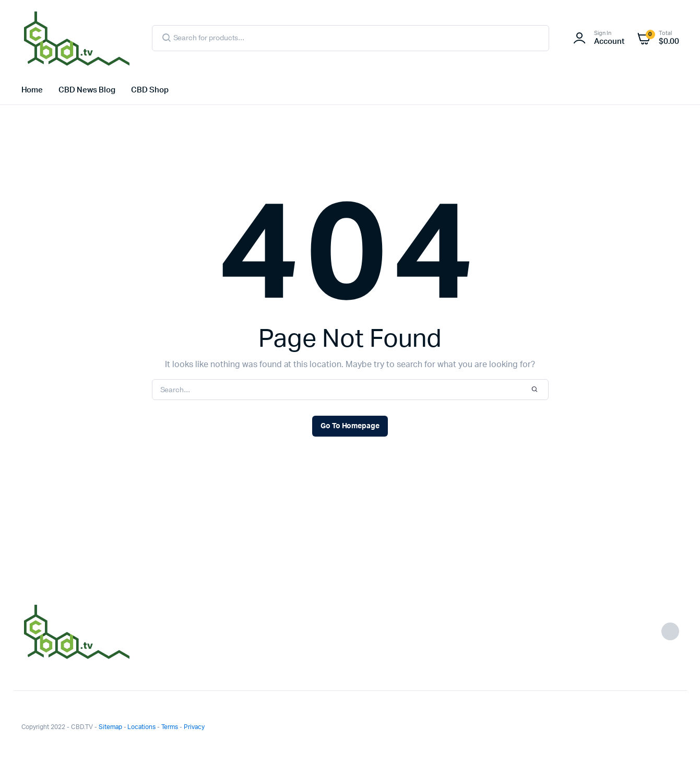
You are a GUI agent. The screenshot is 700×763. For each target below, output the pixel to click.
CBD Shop (150, 90)
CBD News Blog (87, 90)
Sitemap (110, 727)
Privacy (194, 727)
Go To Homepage (350, 426)
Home (32, 90)
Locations (141, 727)
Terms (170, 727)
